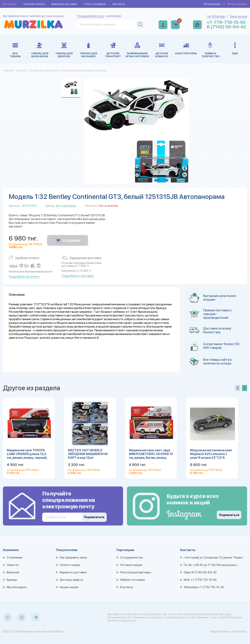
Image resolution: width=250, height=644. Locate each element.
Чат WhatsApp (216, 16)
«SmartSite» (239, 632)
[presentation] (237, 388)
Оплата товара (70, 565)
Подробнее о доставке (78, 276)
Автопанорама (66, 206)
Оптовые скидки (131, 565)
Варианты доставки (64, 4)
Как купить (10, 4)
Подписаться (229, 515)
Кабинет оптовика (132, 580)
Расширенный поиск (91, 16)
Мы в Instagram (17, 587)
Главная (8, 70)
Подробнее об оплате (24, 277)
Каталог (21, 70)
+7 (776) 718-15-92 (204, 580)
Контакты (119, 4)
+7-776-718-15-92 (226, 22)
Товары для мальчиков (44, 70)
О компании (14, 558)
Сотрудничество (132, 558)
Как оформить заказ (73, 558)
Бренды (12, 580)
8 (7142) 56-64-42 (226, 27)
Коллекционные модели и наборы (84, 70)
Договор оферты (71, 580)
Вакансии (13, 572)
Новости (12, 565)
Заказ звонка (238, 16)
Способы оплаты (34, 4)
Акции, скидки (69, 587)
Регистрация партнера (135, 572)
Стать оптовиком (95, 4)
